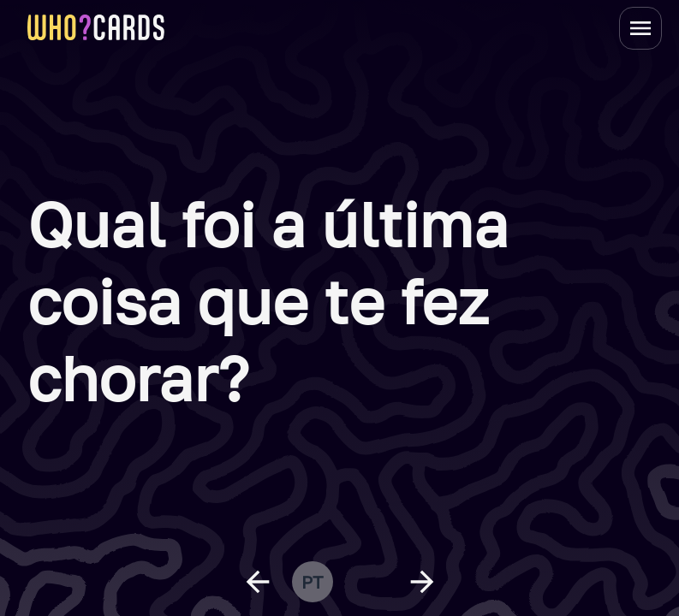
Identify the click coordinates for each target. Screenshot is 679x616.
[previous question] (258, 582)
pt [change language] (312, 582)
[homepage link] (96, 27)
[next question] (422, 582)
